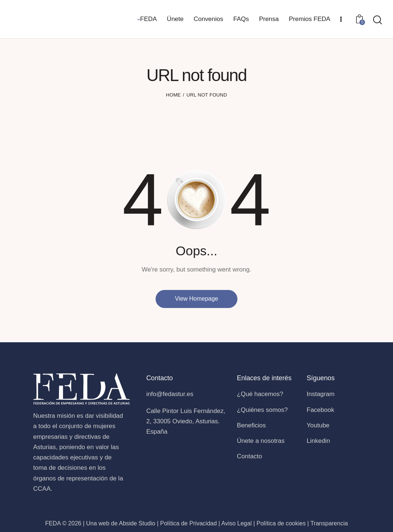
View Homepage (196, 299)
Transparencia (329, 523)
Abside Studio (137, 523)
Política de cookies (281, 523)
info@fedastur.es (170, 394)
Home (173, 95)
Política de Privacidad (188, 523)
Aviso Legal (236, 523)
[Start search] (378, 20)
